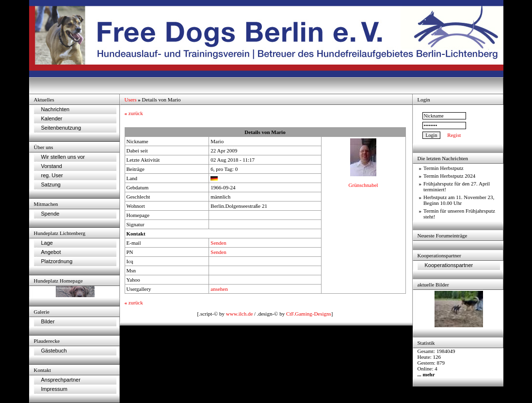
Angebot (51, 252)
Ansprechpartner (61, 380)
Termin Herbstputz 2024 (449, 176)
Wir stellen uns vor (63, 157)
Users (131, 100)
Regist (454, 135)
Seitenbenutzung (61, 128)
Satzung (51, 185)
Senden (218, 243)
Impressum (54, 389)
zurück (134, 113)
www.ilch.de (240, 314)
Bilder (48, 321)
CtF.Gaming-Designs (309, 314)
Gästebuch (54, 351)
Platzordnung (57, 261)
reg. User (52, 175)
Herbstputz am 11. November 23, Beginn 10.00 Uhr (459, 200)
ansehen (219, 289)
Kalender (52, 118)
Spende (50, 214)
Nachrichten (56, 109)
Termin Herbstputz (443, 168)
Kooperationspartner (449, 265)
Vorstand (52, 166)
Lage (47, 243)
